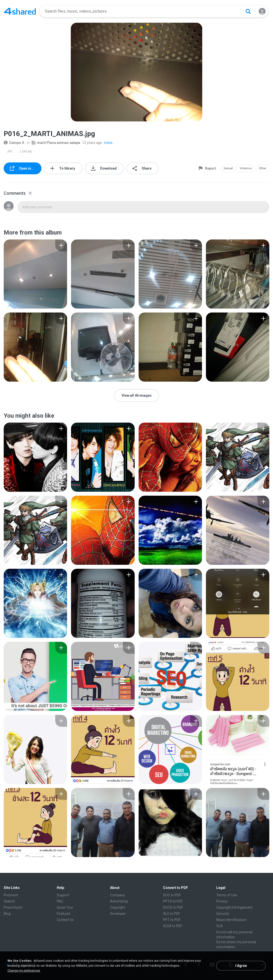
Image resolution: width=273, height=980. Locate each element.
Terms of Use (227, 895)
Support (63, 895)
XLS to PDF (172, 914)
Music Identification (231, 920)
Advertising (119, 901)
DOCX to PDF (173, 907)
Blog (7, 914)
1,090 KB (26, 152)
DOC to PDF (172, 895)
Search (9, 901)
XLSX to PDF (173, 926)
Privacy (222, 901)
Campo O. (14, 143)
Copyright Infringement (234, 907)
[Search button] (248, 11)
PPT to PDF (172, 920)
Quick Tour (65, 907)
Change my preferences (24, 971)
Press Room (13, 907)
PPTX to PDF (173, 901)
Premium (11, 895)
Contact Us (65, 920)
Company (118, 895)
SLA (219, 926)
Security (223, 914)
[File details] (35, 274)
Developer (118, 914)
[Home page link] (20, 11)
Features (64, 914)
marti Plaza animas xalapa (56, 143)
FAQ (60, 901)
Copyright (118, 907)
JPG (10, 152)
